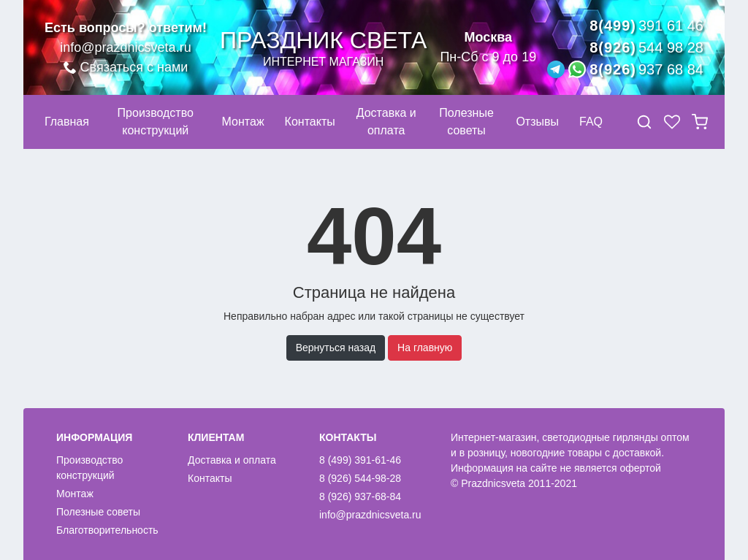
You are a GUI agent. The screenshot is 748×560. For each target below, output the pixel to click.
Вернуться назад (336, 348)
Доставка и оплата (232, 460)
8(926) (646, 47)
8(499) (646, 26)
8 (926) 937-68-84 (360, 496)
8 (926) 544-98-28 (360, 478)
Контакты (210, 478)
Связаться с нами (126, 67)
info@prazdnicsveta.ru (125, 47)
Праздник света (323, 48)
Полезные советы (98, 512)
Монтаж (75, 494)
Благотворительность (107, 530)
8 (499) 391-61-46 (360, 460)
